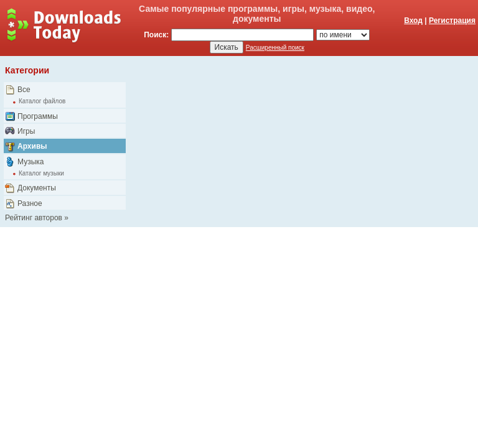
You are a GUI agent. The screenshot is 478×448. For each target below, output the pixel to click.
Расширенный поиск (275, 48)
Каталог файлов (42, 101)
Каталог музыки (41, 173)
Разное (30, 203)
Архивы (32, 146)
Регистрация (452, 21)
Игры (26, 131)
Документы (37, 188)
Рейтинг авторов (34, 218)
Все (24, 90)
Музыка (30, 162)
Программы (38, 116)
